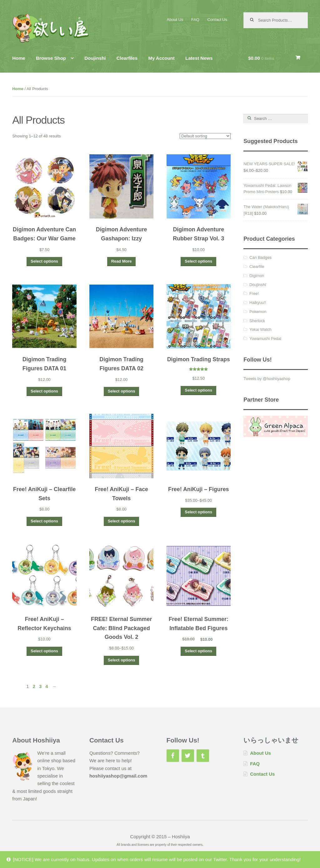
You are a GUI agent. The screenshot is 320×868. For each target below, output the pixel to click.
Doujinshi (95, 58)
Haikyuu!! (258, 303)
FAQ (195, 20)
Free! (254, 293)
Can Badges (260, 257)
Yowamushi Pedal (265, 339)
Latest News (199, 58)
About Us (175, 20)
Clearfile (257, 267)
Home (19, 58)
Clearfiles (127, 58)
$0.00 (261, 58)
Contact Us (217, 20)
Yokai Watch (260, 329)
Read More (122, 261)
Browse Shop (51, 58)
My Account (161, 58)
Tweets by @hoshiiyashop (267, 379)
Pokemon (258, 312)
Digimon (257, 276)
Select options (44, 261)
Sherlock (257, 321)
